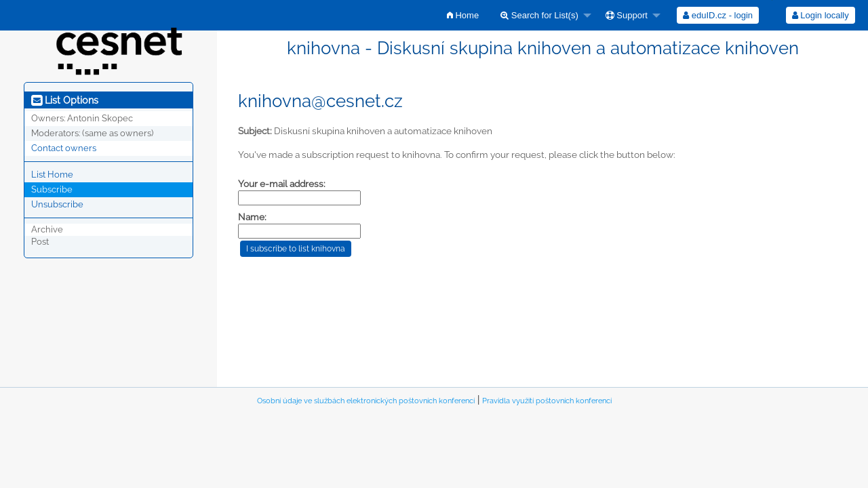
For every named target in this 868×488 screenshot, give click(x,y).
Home (463, 15)
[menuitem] (463, 15)
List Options (65, 100)
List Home (52, 175)
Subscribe (52, 189)
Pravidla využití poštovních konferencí (547, 401)
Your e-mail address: (282, 184)
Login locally (821, 15)
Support (627, 15)
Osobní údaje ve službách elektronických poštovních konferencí (366, 401)
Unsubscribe (57, 204)
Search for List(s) (539, 15)
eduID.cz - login (718, 15)
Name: (252, 217)
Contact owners (64, 148)
